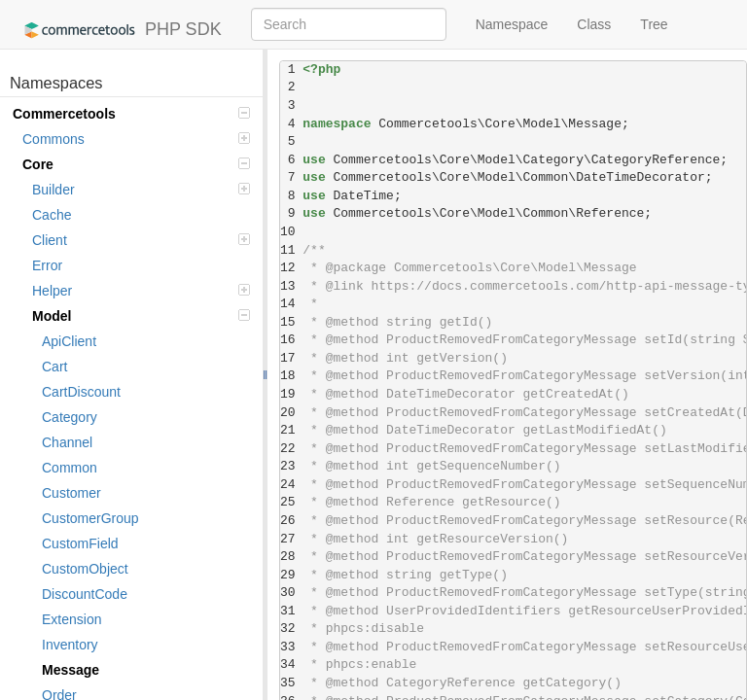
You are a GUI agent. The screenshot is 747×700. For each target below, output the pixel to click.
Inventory (70, 645)
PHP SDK (118, 30)
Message (71, 670)
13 (291, 286)
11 (291, 250)
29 (291, 575)
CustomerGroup (90, 518)
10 (291, 232)
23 (291, 466)
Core (136, 164)
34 (291, 665)
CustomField (80, 543)
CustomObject (85, 569)
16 (291, 340)
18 (291, 376)
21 (291, 430)
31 (291, 611)
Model (141, 316)
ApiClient (69, 341)
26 (291, 521)
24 (291, 485)
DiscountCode (85, 594)
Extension (71, 619)
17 (291, 358)
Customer (71, 493)
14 (291, 304)
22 (291, 449)
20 (291, 413)
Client (141, 240)
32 (291, 629)
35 (291, 683)
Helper (141, 291)
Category (70, 417)
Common (70, 468)
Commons (136, 139)
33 (291, 647)
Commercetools (131, 114)
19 (291, 394)
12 (291, 268)
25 (291, 502)
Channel (67, 442)
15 (291, 322)
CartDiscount (81, 392)
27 (291, 539)
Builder (141, 190)
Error (47, 265)
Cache (52, 215)
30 (291, 593)
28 (291, 557)
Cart (54, 367)
